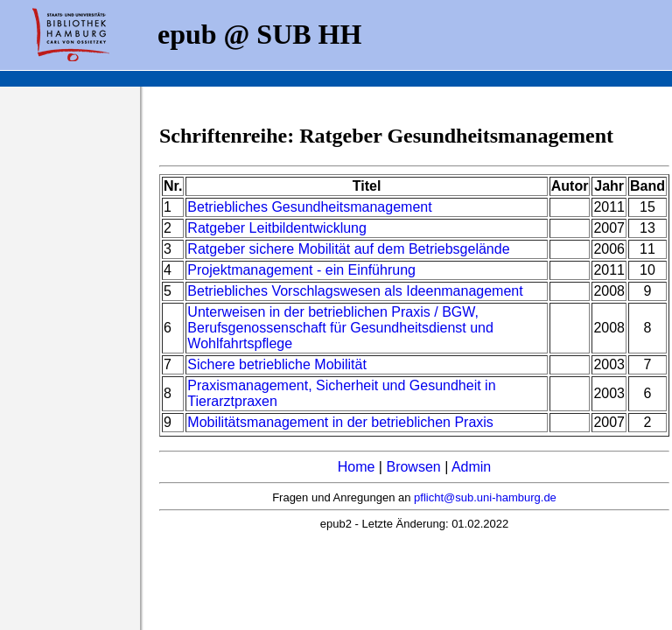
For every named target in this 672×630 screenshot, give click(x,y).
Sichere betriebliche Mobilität (277, 364)
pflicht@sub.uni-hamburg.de (485, 497)
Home (357, 467)
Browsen (413, 467)
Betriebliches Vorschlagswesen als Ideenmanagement (355, 291)
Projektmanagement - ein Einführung (301, 270)
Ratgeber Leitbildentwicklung (277, 228)
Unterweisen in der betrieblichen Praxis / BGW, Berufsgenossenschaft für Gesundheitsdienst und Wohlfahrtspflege (340, 328)
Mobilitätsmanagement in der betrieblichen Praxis (340, 422)
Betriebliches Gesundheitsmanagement (309, 207)
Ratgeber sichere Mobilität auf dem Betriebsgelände (348, 249)
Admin (471, 467)
